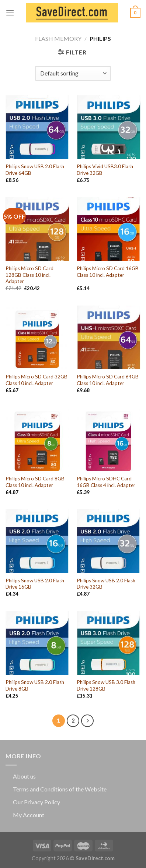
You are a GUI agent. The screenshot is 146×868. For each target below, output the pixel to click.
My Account (29, 815)
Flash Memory (58, 38)
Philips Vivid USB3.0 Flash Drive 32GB (105, 170)
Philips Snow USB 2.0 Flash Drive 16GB (35, 584)
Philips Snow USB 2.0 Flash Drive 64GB (35, 170)
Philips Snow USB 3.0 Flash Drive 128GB (106, 685)
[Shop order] (73, 73)
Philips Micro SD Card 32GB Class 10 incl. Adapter (36, 380)
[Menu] (10, 13)
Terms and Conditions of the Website (60, 789)
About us (24, 776)
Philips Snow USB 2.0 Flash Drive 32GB (106, 584)
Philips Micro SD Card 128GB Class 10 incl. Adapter (29, 275)
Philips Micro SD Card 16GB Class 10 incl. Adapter (108, 272)
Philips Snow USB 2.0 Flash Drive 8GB (35, 685)
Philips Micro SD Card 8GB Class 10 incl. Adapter (35, 482)
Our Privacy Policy (36, 802)
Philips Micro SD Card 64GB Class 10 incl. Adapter (108, 380)
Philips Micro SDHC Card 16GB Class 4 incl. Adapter (106, 482)
